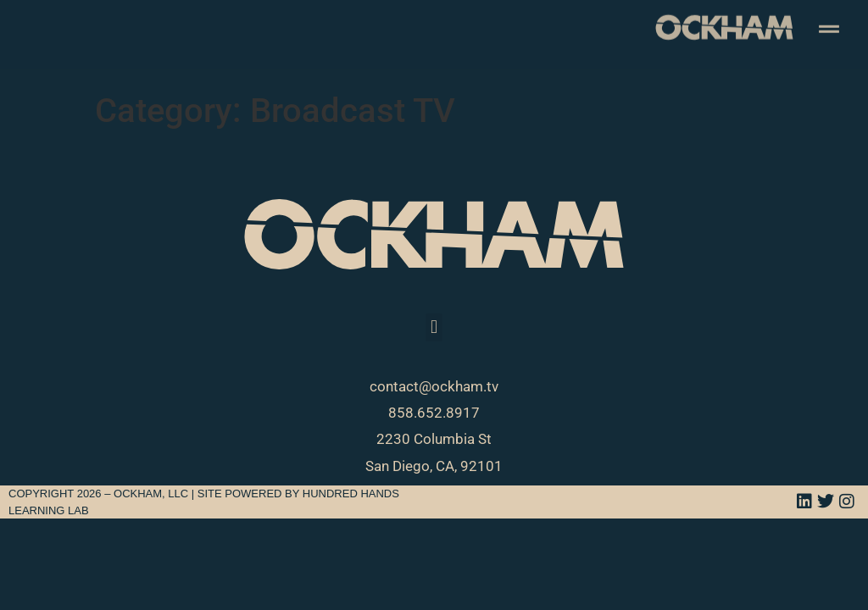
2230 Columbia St (434, 439)
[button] (434, 327)
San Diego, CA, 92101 (434, 466)
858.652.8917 (434, 413)
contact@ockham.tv (434, 386)
